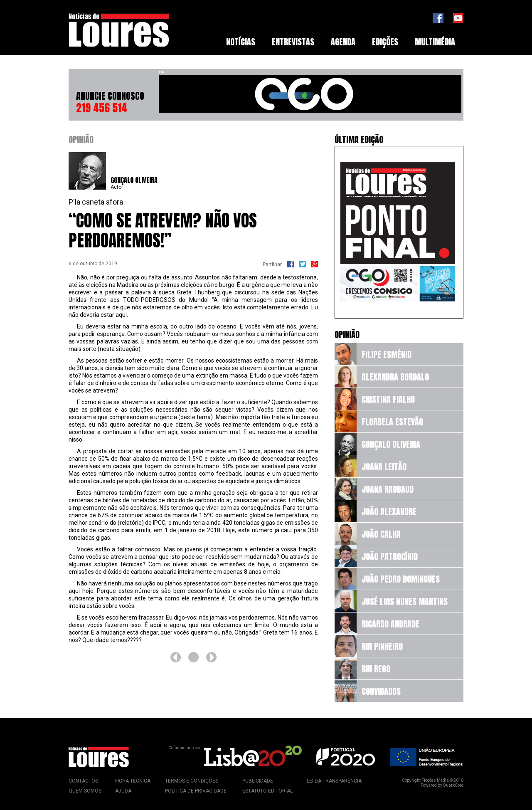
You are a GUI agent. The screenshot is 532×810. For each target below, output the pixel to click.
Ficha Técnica (133, 781)
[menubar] (341, 42)
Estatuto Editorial (267, 791)
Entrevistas (293, 42)
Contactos (83, 781)
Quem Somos (85, 791)
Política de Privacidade (196, 791)
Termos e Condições (192, 781)
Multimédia (435, 42)
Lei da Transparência (334, 781)
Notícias (241, 42)
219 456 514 (102, 108)
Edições (385, 42)
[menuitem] (241, 42)
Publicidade (258, 781)
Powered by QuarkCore (442, 785)
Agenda (343, 42)
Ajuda (123, 791)
